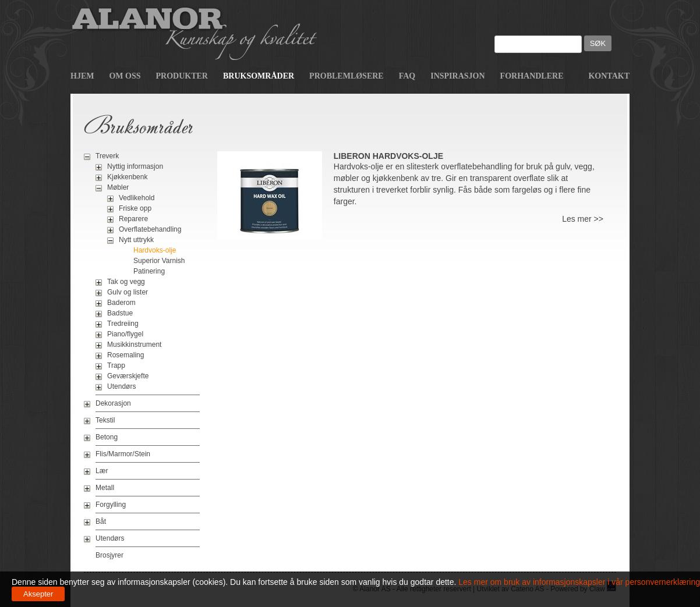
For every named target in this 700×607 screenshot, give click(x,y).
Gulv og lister (128, 292)
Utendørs (121, 386)
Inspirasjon (457, 76)
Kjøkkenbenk (127, 177)
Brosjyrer (109, 555)
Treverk (107, 156)
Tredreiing (123, 324)
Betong (107, 437)
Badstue (120, 313)
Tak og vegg (126, 282)
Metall (105, 488)
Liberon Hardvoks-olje (388, 156)
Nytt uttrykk (136, 240)
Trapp (116, 365)
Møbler (118, 187)
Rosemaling (125, 355)
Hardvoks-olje (155, 250)
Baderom (121, 303)
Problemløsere (347, 76)
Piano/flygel (125, 334)
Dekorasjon (113, 403)
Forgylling (111, 505)
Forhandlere (532, 76)
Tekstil (105, 420)
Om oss (125, 76)
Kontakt (609, 76)
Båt (101, 521)
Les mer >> (583, 219)
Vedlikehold (137, 198)
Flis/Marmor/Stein (123, 454)
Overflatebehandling (150, 229)
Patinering (149, 271)
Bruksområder (259, 76)
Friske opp (135, 208)
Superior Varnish (159, 261)
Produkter (182, 76)
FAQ (407, 76)
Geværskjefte (128, 376)
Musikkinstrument (134, 345)
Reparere (133, 219)
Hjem (82, 76)
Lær (102, 471)
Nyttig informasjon (135, 166)
